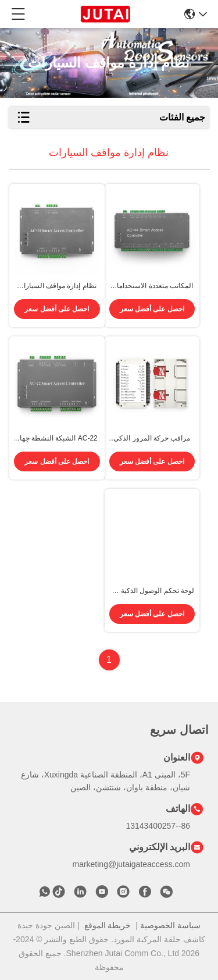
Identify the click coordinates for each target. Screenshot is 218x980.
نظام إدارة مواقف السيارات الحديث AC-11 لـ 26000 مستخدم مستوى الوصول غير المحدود (57, 286)
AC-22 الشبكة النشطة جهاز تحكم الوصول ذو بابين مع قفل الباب (57, 439)
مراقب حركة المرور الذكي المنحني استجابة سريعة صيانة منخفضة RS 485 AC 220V (152, 439)
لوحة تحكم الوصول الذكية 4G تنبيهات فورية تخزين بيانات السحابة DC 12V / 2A (152, 591)
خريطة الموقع (108, 925)
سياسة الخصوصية (170, 925)
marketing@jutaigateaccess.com (131, 864)
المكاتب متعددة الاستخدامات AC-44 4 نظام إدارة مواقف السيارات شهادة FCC (152, 286)
